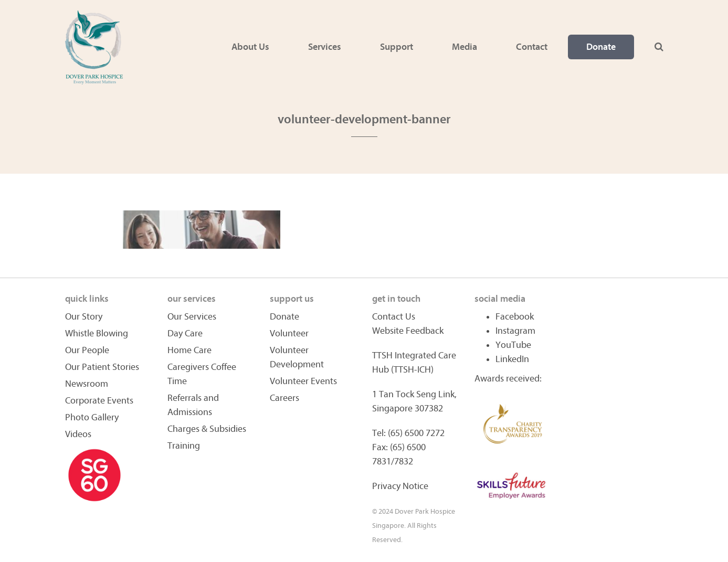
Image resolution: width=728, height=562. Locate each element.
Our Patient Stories (102, 367)
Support (397, 47)
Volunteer (289, 333)
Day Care (185, 333)
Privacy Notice (400, 486)
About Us (250, 47)
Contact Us (394, 317)
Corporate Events (99, 401)
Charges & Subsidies (207, 429)
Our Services (192, 317)
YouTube (513, 345)
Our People (87, 350)
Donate (601, 47)
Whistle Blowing (97, 333)
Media (465, 47)
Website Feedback (408, 331)
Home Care (189, 350)
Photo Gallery (92, 417)
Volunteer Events (303, 381)
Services (325, 47)
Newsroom (87, 384)
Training (184, 446)
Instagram (515, 331)
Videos (78, 434)
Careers (284, 398)
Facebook (515, 317)
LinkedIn (512, 359)
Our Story (84, 317)
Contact (532, 47)
